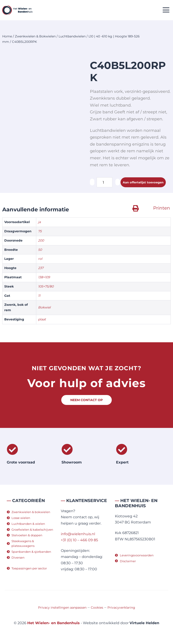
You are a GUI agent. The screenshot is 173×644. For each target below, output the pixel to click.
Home (7, 36)
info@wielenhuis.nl (78, 534)
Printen (162, 208)
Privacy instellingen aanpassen (62, 607)
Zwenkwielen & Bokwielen (35, 36)
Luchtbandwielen (72, 36)
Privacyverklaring (121, 607)
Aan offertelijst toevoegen (143, 182)
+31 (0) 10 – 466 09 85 (79, 540)
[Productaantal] (105, 182)
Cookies (97, 607)
